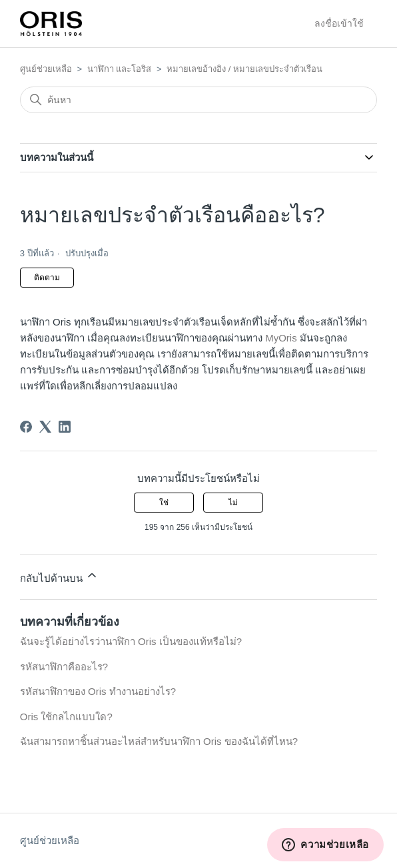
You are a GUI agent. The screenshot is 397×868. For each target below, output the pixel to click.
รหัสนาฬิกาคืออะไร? (64, 667)
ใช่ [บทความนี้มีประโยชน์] (164, 503)
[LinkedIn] (65, 427)
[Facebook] (26, 427)
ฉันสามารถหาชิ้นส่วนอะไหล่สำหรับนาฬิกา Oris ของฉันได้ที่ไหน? (159, 741)
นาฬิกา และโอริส (120, 69)
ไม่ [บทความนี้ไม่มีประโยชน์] (233, 503)
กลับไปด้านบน (59, 576)
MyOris (281, 338)
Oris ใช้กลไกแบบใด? (66, 717)
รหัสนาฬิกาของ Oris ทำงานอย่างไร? (98, 691)
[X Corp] (45, 427)
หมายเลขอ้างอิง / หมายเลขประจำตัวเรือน (244, 69)
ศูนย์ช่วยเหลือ (46, 69)
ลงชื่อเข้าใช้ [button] (339, 23)
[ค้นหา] (198, 100)
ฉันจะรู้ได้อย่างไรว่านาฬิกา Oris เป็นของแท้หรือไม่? (131, 641)
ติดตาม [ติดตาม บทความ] (47, 278)
